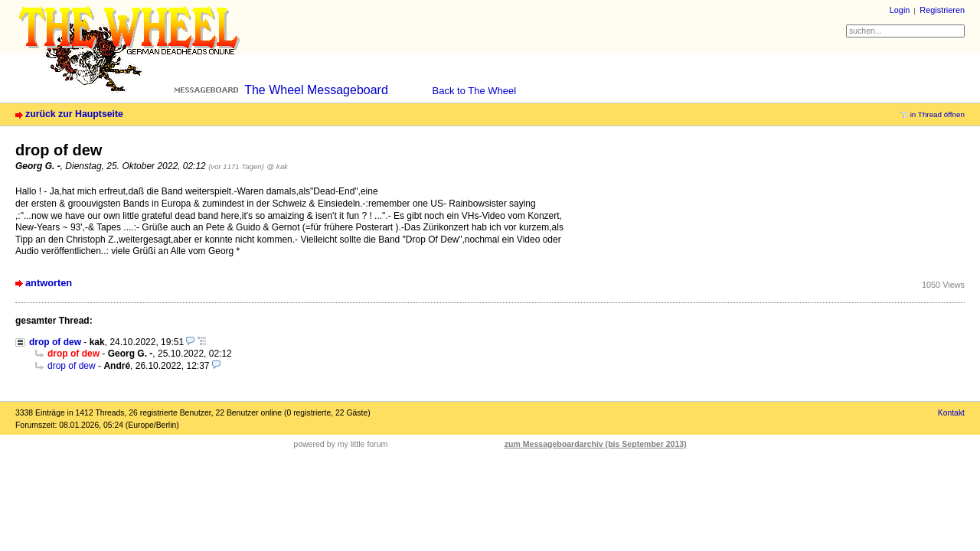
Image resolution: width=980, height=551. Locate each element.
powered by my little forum (340, 444)
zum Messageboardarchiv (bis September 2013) (596, 444)
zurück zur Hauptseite (74, 114)
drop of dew (55, 342)
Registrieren (942, 10)
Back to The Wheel (475, 91)
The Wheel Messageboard (316, 90)
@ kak (277, 166)
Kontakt (951, 413)
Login (900, 10)
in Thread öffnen (938, 114)
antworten (49, 283)
